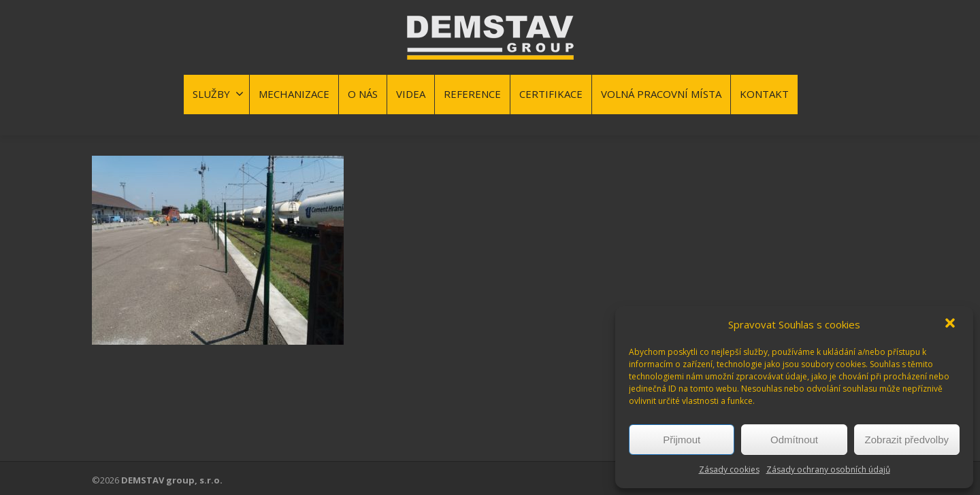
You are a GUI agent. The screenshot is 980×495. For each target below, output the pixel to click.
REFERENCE (472, 94)
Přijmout (682, 440)
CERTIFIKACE (551, 94)
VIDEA (411, 94)
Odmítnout (794, 440)
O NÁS (363, 94)
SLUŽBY (218, 94)
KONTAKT (764, 94)
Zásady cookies (729, 470)
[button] (951, 324)
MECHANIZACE (294, 94)
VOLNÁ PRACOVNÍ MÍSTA (661, 94)
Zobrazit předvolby (907, 440)
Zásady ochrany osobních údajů (828, 470)
